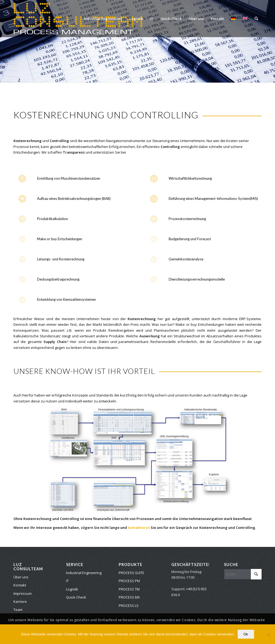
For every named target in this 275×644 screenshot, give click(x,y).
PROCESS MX (129, 597)
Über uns (21, 577)
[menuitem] (103, 19)
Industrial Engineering (84, 573)
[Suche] (256, 19)
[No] (268, 634)
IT (67, 581)
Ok (246, 634)
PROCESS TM (129, 589)
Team (18, 610)
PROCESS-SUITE (131, 573)
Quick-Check (76, 597)
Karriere (20, 601)
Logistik (72, 589)
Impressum (23, 593)
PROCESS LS (129, 606)
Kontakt (20, 585)
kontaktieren (139, 528)
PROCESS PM (129, 581)
